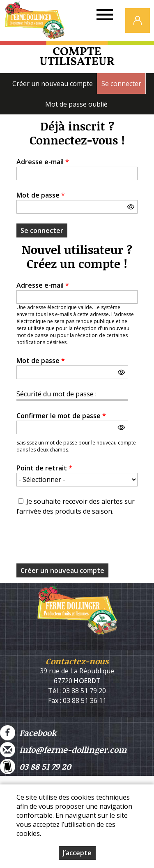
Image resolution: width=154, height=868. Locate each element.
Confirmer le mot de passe (61, 416)
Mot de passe (41, 195)
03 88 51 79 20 (36, 767)
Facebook (28, 733)
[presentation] (79, 542)
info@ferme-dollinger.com (63, 750)
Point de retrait (44, 468)
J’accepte (77, 853)
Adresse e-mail (43, 162)
